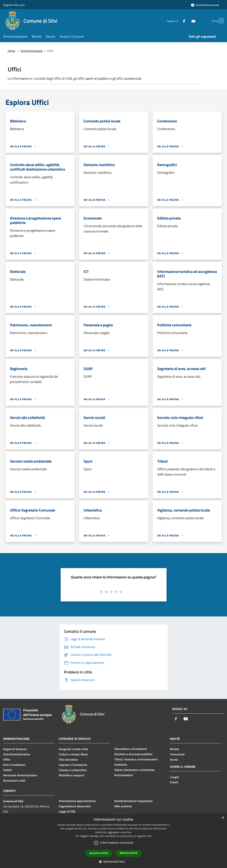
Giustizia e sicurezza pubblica (133, 754)
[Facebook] (177, 21)
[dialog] (113, 841)
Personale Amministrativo (20, 775)
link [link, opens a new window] (150, 836)
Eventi (174, 782)
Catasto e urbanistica (73, 770)
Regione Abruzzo (14, 5)
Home (11, 51)
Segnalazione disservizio (75, 806)
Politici (8, 770)
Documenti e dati (14, 780)
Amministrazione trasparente (133, 801)
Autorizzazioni (124, 775)
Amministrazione (32, 51)
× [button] (223, 818)
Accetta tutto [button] (99, 853)
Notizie (175, 749)
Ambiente (121, 765)
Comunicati (177, 754)
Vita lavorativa (68, 759)
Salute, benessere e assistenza (134, 770)
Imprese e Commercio (73, 765)
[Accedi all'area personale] (205, 5)
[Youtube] (186, 21)
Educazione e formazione (131, 749)
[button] (114, 862)
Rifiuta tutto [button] (129, 853)
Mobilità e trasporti (72, 775)
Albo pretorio (123, 806)
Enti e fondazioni (14, 765)
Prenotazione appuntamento (77, 801)
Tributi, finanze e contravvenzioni (136, 759)
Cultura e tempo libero (73, 754)
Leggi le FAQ (67, 811)
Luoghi (174, 777)
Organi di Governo (15, 749)
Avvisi (174, 759)
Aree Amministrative (17, 754)
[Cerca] (219, 21)
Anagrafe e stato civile (73, 749)
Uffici (7, 759)
